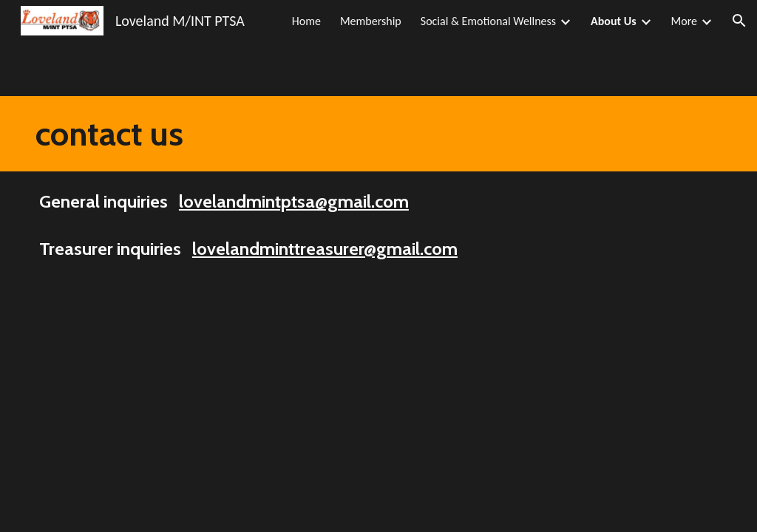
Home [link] (306, 21)
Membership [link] (371, 21)
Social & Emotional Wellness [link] (488, 21)
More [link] (684, 21)
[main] (114, 134)
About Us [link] (613, 21)
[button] (739, 21)
